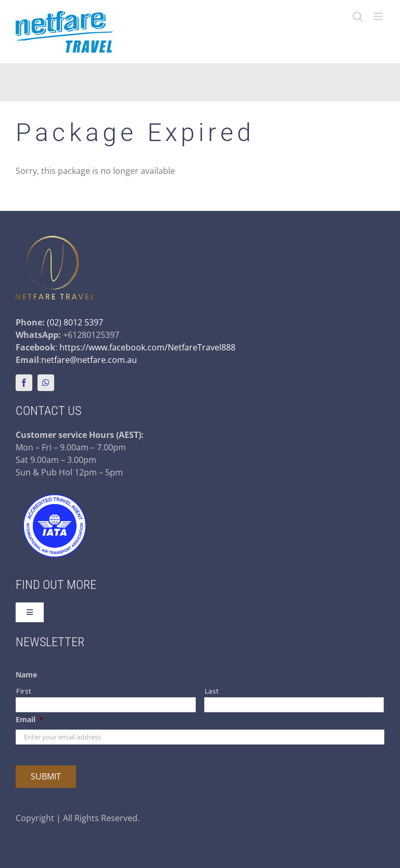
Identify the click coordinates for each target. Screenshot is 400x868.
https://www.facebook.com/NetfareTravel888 (147, 347)
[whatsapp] (46, 383)
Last (212, 691)
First (24, 691)
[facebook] (24, 383)
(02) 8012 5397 (75, 322)
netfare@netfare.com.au (89, 360)
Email (30, 720)
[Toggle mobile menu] (379, 16)
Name (26, 675)
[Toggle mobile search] (358, 16)
